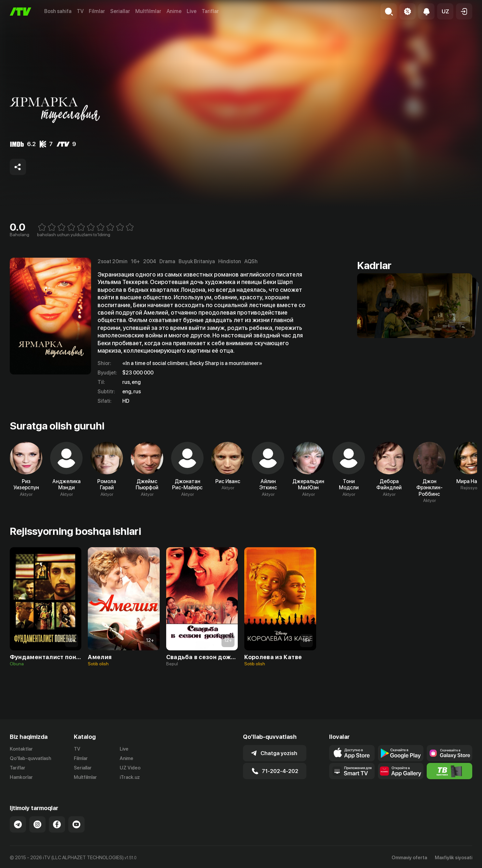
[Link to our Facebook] (57, 824)
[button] (445, 11)
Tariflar (210, 11)
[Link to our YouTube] (76, 824)
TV (80, 11)
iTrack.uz (130, 777)
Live (192, 11)
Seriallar (120, 11)
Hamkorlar (21, 777)
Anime (174, 11)
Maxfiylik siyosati (454, 858)
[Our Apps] (352, 771)
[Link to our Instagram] (37, 824)
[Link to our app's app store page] (352, 753)
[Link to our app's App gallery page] (401, 771)
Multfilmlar (148, 11)
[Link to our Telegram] (18, 824)
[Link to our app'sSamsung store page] (449, 753)
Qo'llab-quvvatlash (30, 758)
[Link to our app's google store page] (401, 753)
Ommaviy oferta (409, 858)
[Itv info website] (449, 771)
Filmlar (97, 11)
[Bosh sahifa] (20, 12)
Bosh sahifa (58, 11)
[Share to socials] (18, 167)
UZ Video (130, 768)
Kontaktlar (21, 749)
